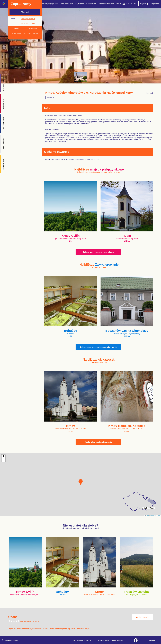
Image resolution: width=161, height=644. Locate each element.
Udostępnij (33, 28)
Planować (25, 12)
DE (135, 4)
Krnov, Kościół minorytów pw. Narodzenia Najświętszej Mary (89, 93)
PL (131, 4)
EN (128, 4)
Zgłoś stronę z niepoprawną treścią (25, 33)
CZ (124, 4)
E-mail (17, 28)
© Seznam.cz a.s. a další (155, 516)
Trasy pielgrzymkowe (106, 4)
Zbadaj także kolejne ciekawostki (98, 442)
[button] (81, 482)
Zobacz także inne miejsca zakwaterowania (98, 347)
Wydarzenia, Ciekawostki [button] (86, 4)
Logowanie (155, 4)
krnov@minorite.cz (28, 19)
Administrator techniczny (83, 640)
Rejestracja (144, 4)
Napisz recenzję (142, 617)
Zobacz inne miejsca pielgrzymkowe (98, 252)
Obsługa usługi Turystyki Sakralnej (111, 640)
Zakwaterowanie (67, 4)
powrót (149, 93)
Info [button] (119, 4)
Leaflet (147, 516)
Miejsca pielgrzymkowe (50, 4)
